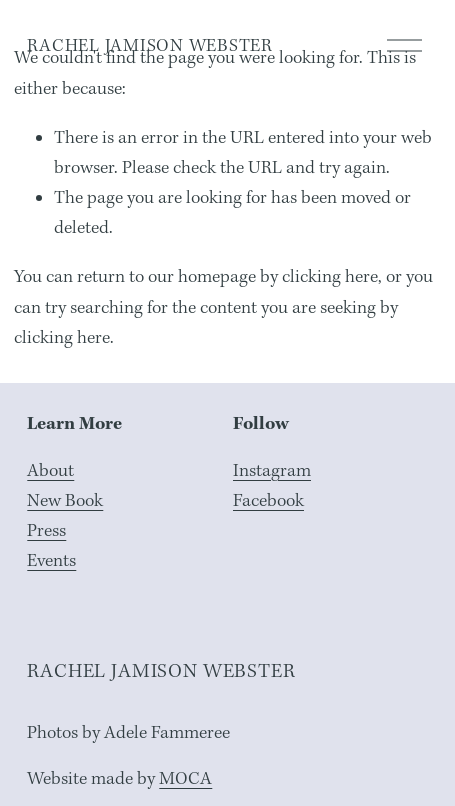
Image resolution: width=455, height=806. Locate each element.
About (50, 470)
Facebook (268, 500)
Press (46, 530)
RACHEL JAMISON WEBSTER (150, 45)
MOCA (185, 778)
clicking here (330, 276)
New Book (65, 500)
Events (51, 560)
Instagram (272, 470)
